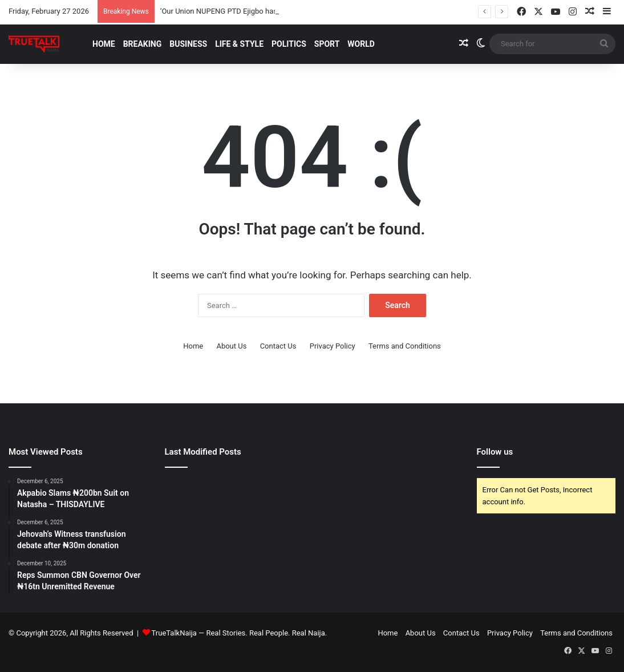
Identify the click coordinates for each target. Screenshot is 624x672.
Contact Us (278, 346)
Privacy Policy (333, 346)
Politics (289, 44)
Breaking (143, 44)
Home (104, 44)
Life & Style (239, 44)
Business (188, 44)
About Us (231, 346)
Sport (327, 44)
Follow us (495, 452)
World (361, 44)
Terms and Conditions (405, 346)
